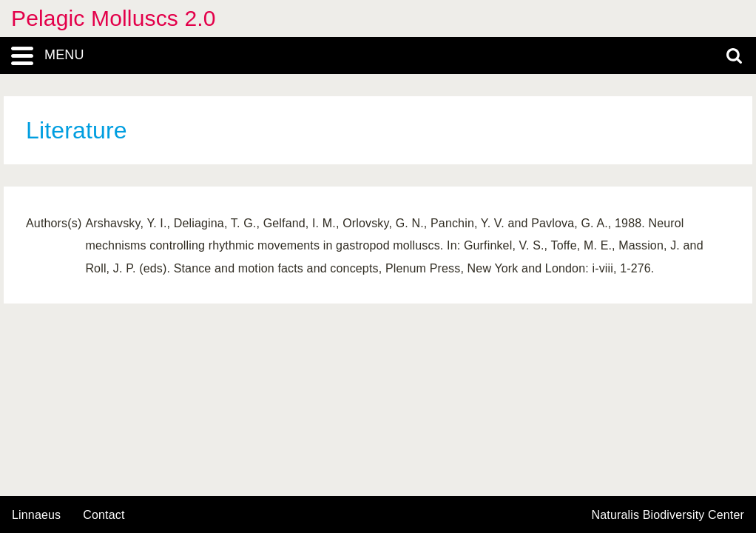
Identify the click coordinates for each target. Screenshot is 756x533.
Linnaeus (36, 515)
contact (104, 515)
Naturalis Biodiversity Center (668, 515)
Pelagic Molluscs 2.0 (114, 18)
